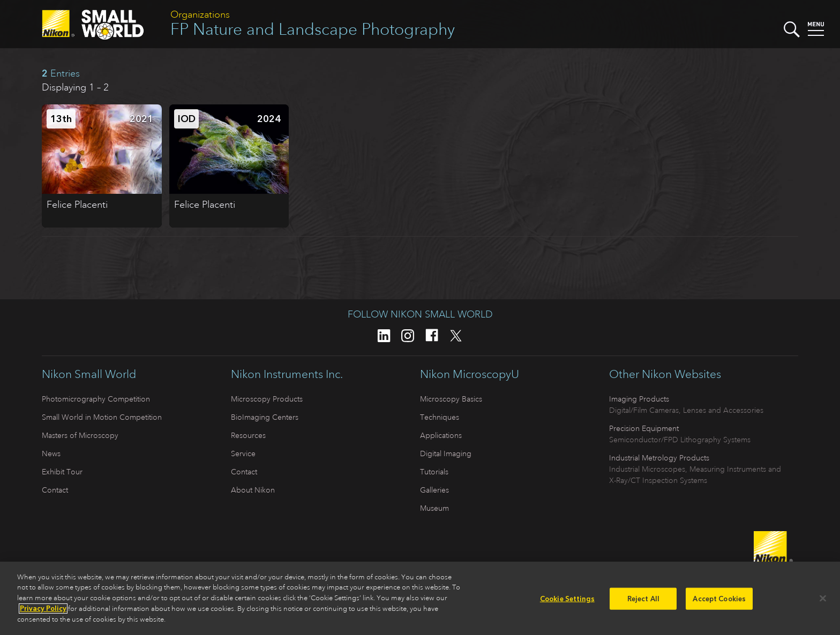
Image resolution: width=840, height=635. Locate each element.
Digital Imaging (446, 453)
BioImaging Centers (265, 417)
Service (243, 453)
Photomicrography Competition (96, 399)
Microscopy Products (267, 399)
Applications (441, 435)
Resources (248, 435)
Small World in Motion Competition (102, 417)
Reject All (643, 602)
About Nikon (253, 490)
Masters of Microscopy (80, 435)
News (51, 453)
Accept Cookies (719, 602)
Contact (55, 490)
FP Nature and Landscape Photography (313, 29)
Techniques (440, 417)
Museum (434, 508)
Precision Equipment (644, 428)
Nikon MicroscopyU (470, 374)
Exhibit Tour (62, 472)
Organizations (200, 14)
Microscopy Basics (451, 399)
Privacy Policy (43, 612)
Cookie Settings (567, 602)
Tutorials (434, 472)
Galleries (434, 490)
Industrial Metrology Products (659, 458)
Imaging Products (639, 399)
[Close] (823, 601)
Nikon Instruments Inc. (287, 374)
